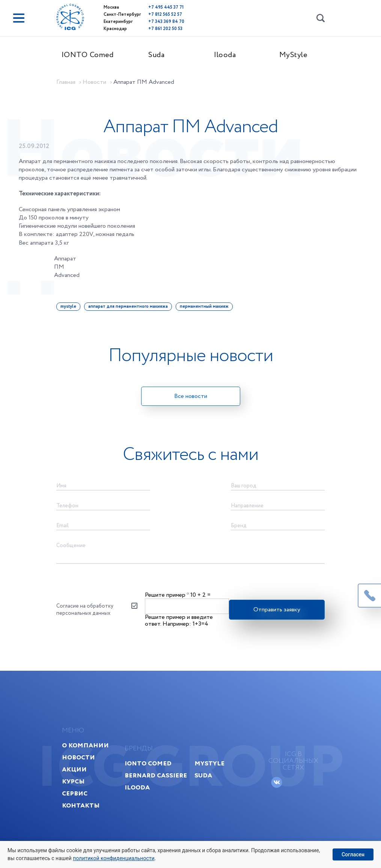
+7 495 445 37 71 (166, 7)
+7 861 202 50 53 (165, 29)
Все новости (191, 396)
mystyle (68, 306)
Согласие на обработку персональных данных (85, 609)
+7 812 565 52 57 (165, 14)
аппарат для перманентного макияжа (128, 306)
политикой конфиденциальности (114, 858)
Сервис (75, 793)
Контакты (81, 805)
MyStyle (293, 55)
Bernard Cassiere (156, 775)
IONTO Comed (88, 55)
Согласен (353, 854)
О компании (85, 745)
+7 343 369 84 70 (166, 22)
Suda (156, 55)
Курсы (73, 781)
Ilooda (225, 55)
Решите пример (167, 595)
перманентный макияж (204, 306)
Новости (78, 757)
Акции (74, 769)
